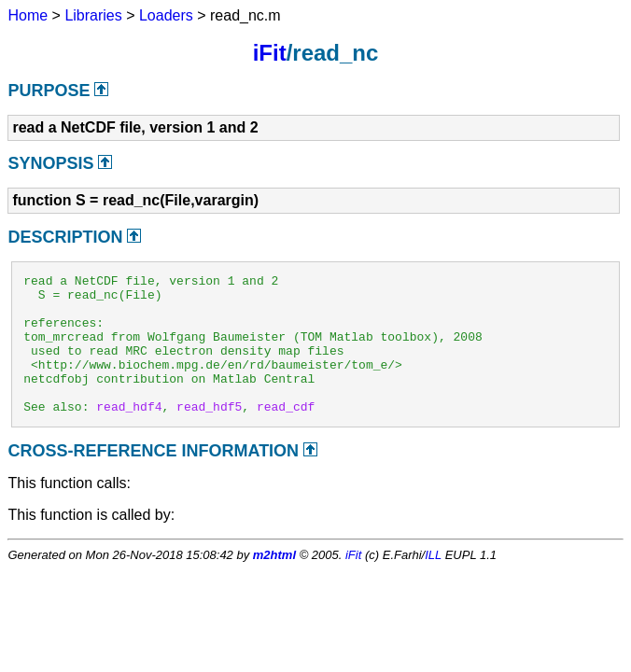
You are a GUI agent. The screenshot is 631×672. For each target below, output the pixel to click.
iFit (270, 53)
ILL (433, 583)
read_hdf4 (129, 434)
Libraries (93, 15)
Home (28, 15)
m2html (274, 583)
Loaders (166, 15)
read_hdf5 (209, 434)
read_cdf (286, 434)
